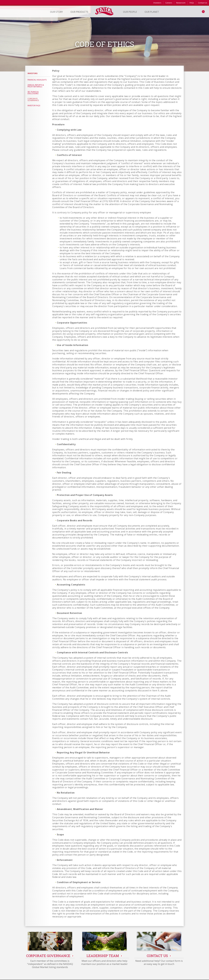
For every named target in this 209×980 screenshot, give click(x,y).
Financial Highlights (37, 80)
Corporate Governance (33, 100)
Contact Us (203, 3)
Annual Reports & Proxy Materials (36, 86)
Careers (169, 3)
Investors (157, 3)
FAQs (192, 3)
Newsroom (181, 3)
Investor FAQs (34, 106)
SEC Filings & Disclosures (33, 93)
